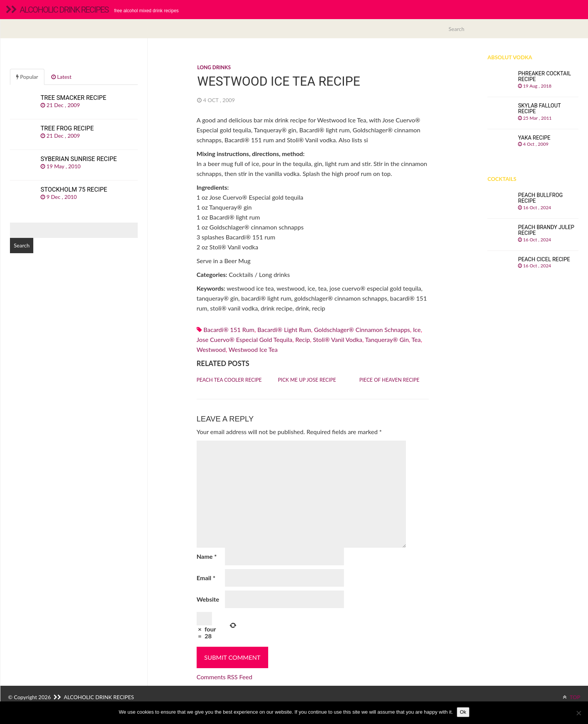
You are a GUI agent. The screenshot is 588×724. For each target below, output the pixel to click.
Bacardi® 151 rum (229, 329)
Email (206, 578)
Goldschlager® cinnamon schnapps (362, 329)
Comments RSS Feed (225, 677)
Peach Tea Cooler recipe (229, 380)
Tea (416, 339)
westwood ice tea (253, 349)
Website (208, 599)
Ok (463, 712)
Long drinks (214, 67)
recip (303, 339)
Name (207, 556)
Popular (27, 77)
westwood (211, 349)
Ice (417, 329)
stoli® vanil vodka (338, 339)
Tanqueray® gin (387, 339)
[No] (578, 713)
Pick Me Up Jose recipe (307, 380)
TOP (572, 697)
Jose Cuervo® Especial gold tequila (244, 339)
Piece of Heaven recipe (389, 380)
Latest (61, 77)
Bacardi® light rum (284, 329)
